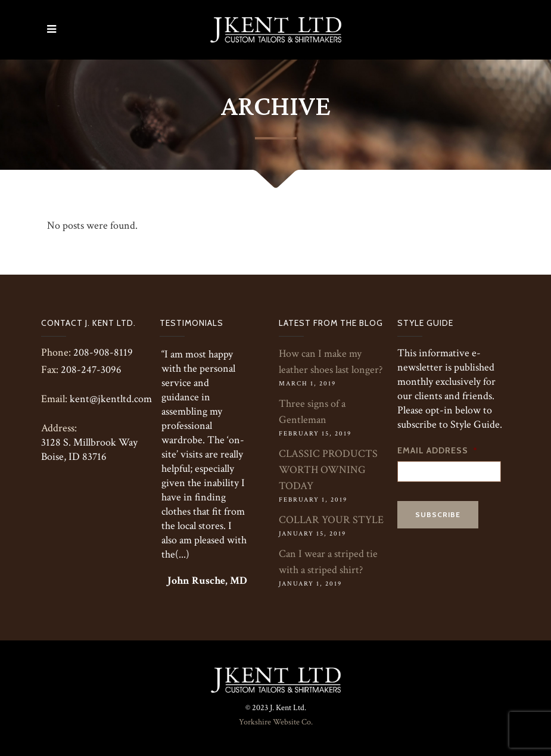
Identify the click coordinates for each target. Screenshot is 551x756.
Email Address (438, 450)
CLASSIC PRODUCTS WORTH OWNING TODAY (328, 470)
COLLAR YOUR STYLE (331, 520)
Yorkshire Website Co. (276, 722)
